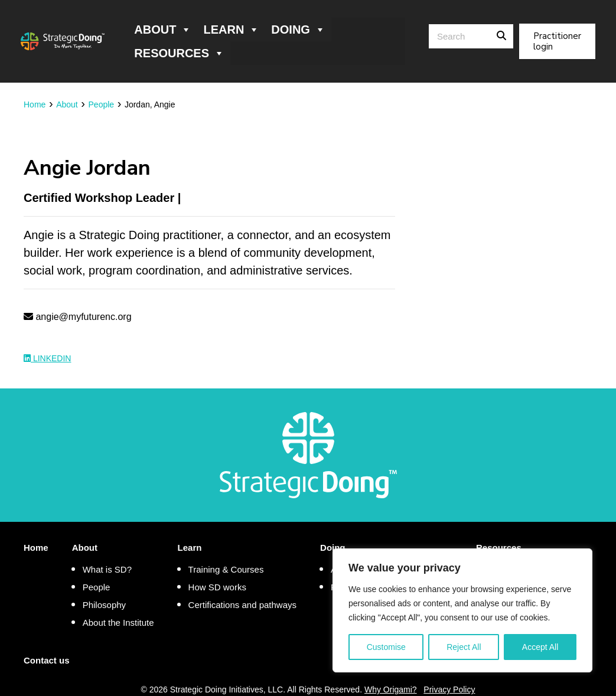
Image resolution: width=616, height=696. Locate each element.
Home (36, 548)
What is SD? (107, 569)
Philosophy (104, 605)
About (163, 30)
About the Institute (118, 623)
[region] (462, 610)
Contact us (47, 660)
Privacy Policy (449, 690)
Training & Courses (226, 569)
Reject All (464, 647)
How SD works (217, 587)
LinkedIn (47, 358)
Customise (386, 647)
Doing (298, 30)
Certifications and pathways (242, 605)
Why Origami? (391, 690)
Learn (231, 30)
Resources (179, 53)
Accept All (540, 647)
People (97, 587)
